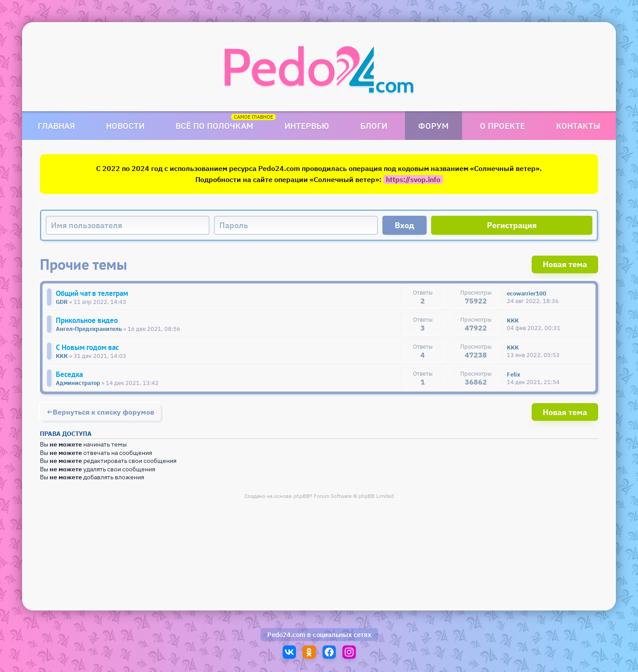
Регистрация (512, 225)
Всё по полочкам (214, 126)
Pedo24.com (286, 635)
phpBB (301, 496)
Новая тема (565, 264)
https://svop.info (413, 179)
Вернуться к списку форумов (103, 412)
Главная (56, 126)
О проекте (502, 126)
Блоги (374, 126)
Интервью (307, 126)
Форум (434, 126)
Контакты (578, 126)
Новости (125, 126)
